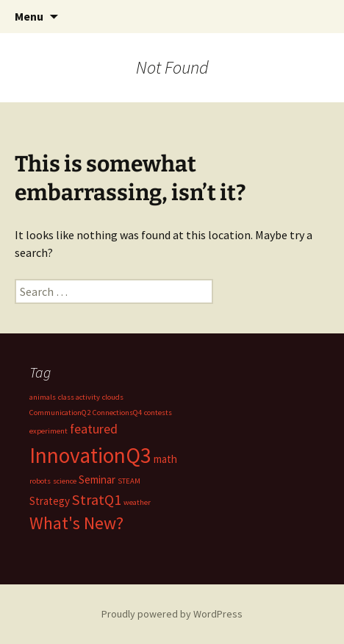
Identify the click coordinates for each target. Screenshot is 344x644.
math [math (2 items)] (165, 459)
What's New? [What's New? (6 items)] (76, 523)
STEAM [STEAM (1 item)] (129, 481)
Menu (29, 16)
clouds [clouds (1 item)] (113, 397)
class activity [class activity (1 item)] (79, 397)
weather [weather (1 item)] (137, 502)
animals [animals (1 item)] (43, 397)
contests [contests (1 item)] (158, 413)
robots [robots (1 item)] (40, 481)
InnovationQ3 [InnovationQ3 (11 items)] (90, 455)
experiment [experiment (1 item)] (49, 431)
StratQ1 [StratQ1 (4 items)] (97, 500)
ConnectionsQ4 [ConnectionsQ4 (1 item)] (117, 413)
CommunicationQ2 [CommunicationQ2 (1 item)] (60, 413)
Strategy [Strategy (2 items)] (50, 501)
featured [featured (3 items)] (94, 429)
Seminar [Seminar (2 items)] (97, 480)
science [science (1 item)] (65, 481)
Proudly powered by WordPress (172, 614)
